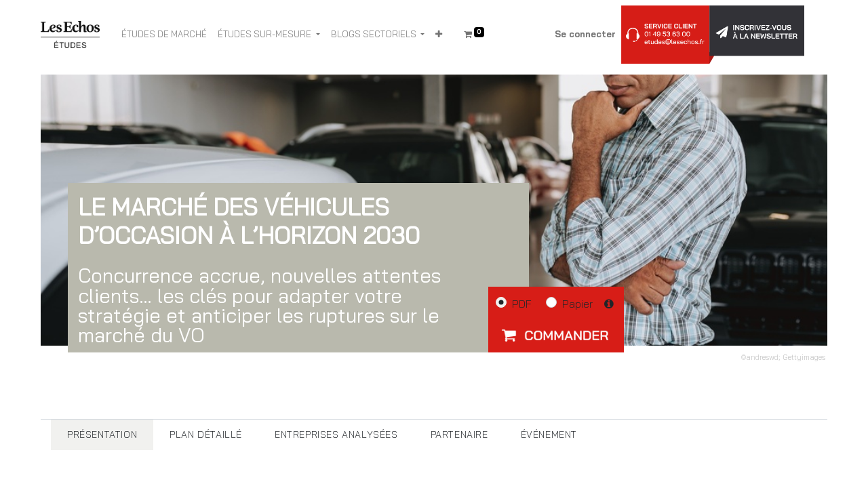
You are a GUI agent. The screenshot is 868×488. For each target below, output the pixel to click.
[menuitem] (164, 35)
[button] (439, 35)
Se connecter (585, 34)
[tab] (102, 435)
